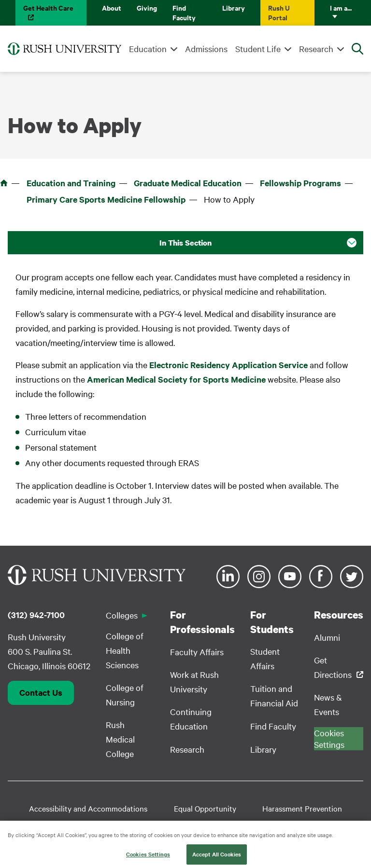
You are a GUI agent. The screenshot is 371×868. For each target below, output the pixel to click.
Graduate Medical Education (188, 183)
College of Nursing (125, 695)
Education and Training (71, 183)
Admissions (206, 48)
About (112, 7)
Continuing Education (191, 719)
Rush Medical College (120, 739)
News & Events (328, 704)
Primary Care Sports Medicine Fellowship (106, 199)
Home (4, 183)
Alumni (327, 637)
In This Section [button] (185, 243)
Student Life (258, 48)
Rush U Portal (279, 12)
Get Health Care (48, 7)
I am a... (341, 7)
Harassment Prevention (302, 808)
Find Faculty (184, 12)
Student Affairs (265, 658)
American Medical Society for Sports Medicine (176, 379)
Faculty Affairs (197, 652)
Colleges (122, 615)
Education (148, 48)
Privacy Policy (274, 824)
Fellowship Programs (300, 183)
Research (316, 48)
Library (234, 7)
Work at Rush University (194, 682)
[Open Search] (357, 49)
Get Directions (333, 667)
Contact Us (41, 692)
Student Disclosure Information (126, 824)
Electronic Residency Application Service (228, 365)
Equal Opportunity (205, 808)
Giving (147, 7)
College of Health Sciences (125, 650)
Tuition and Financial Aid (274, 696)
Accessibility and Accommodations (88, 808)
